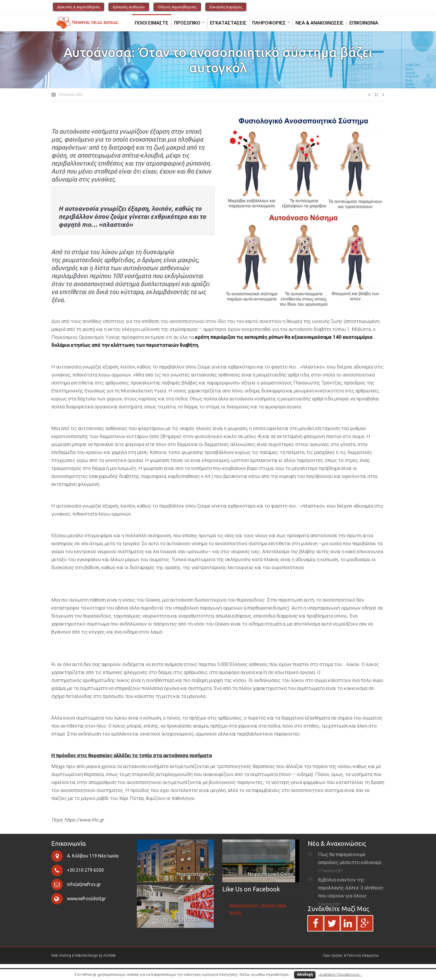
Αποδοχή (305, 974)
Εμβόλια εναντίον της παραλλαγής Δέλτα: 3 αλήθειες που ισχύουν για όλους (351, 888)
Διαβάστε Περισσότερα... (340, 974)
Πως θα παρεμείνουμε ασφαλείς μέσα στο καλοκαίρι (350, 858)
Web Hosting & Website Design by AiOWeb (83, 955)
